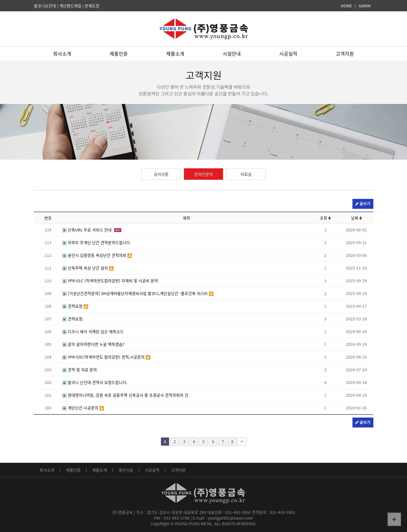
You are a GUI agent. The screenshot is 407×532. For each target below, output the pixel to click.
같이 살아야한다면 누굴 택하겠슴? (93, 344)
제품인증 (119, 54)
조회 (325, 218)
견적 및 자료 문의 (80, 370)
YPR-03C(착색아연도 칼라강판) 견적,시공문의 (104, 357)
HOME (346, 6)
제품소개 (175, 54)
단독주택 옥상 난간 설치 (86, 268)
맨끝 (242, 442)
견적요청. (73, 319)
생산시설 (126, 470)
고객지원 (345, 54)
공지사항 (161, 174)
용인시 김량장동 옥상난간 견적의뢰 (95, 255)
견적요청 (73, 306)
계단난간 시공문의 (81, 408)
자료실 (246, 174)
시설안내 (232, 54)
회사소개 (62, 54)
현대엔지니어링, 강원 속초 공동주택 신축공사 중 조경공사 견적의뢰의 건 (125, 395)
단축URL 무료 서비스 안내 (87, 230)
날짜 (356, 218)
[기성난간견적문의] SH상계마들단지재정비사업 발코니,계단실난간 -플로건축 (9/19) (136, 293)
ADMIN (365, 6)
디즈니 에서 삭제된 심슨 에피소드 (93, 331)
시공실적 (288, 54)
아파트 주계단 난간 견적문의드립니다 (96, 242)
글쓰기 (363, 204)
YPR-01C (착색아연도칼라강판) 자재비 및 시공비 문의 (110, 281)
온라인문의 (204, 174)
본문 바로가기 (0, 0)
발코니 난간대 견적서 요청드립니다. (95, 382)
